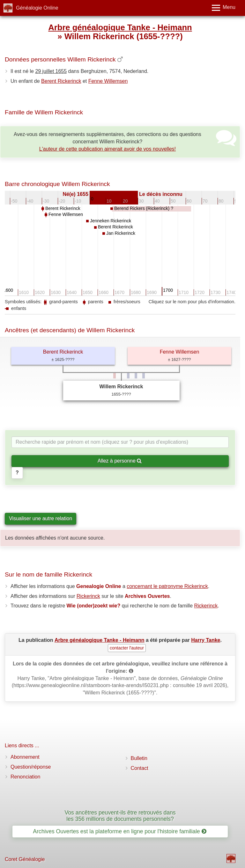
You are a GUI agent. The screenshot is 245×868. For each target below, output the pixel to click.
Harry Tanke (206, 640)
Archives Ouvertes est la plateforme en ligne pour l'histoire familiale (119, 831)
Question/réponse (31, 767)
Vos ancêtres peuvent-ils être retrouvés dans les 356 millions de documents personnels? (120, 816)
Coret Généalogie (25, 859)
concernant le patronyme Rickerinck (167, 586)
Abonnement (25, 757)
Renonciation (25, 777)
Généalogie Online (37, 8)
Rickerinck (88, 596)
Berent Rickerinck (61, 81)
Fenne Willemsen (108, 81)
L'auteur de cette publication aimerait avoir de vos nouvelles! (108, 149)
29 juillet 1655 (51, 71)
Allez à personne (120, 461)
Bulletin (139, 758)
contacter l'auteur (127, 648)
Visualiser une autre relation (41, 518)
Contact (140, 768)
